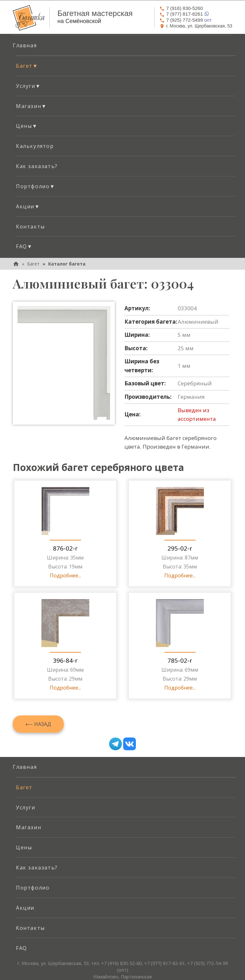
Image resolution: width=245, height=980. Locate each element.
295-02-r (180, 548)
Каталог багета (67, 264)
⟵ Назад (38, 724)
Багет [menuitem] (24, 787)
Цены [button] (27, 126)
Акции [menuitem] (25, 908)
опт (186, 20)
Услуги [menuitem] (26, 807)
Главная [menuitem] (25, 45)
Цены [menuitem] (24, 847)
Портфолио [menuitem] (33, 888)
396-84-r (65, 660)
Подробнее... (65, 575)
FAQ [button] (24, 246)
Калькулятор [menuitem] (35, 146)
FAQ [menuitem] (22, 948)
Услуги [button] (28, 86)
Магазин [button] (31, 106)
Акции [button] (28, 206)
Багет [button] (27, 66)
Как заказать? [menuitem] (37, 166)
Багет (33, 264)
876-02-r (65, 548)
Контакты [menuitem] (30, 227)
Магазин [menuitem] (29, 827)
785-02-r (180, 660)
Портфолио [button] (36, 186)
